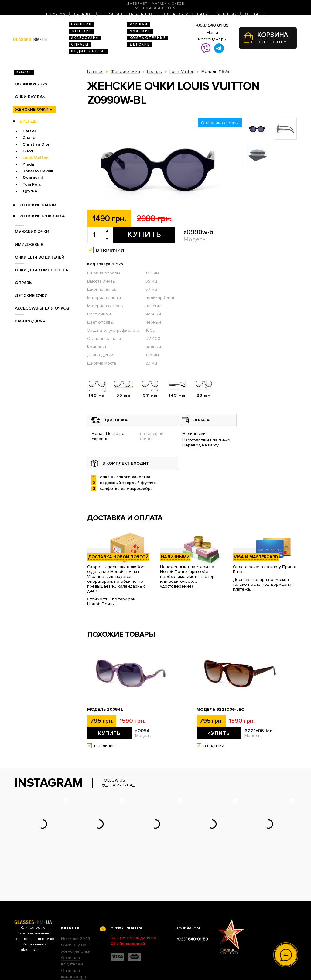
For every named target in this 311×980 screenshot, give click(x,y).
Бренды (29, 121)
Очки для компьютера (41, 270)
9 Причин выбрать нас (127, 14)
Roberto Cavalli (38, 171)
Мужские (140, 31)
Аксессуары (85, 38)
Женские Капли (38, 205)
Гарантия (226, 14)
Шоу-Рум (56, 14)
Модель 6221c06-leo (220, 710)
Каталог (83, 14)
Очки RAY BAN (30, 97)
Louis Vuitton (36, 158)
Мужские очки (32, 232)
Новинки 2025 (31, 84)
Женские (81, 31)
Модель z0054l (105, 710)
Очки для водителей (40, 257)
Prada (28, 164)
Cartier (29, 131)
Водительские (89, 51)
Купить (144, 235)
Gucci (28, 151)
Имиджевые (29, 244)
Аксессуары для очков (42, 308)
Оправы (80, 44)
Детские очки (31, 295)
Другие (30, 191)
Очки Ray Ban (75, 907)
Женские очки (32, 109)
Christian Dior (36, 144)
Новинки (82, 24)
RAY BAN (139, 24)
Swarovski (32, 178)
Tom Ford (32, 184)
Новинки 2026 (76, 901)
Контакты (256, 14)
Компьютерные (148, 38)
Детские (140, 44)
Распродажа (30, 321)
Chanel (29, 138)
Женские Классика (42, 216)
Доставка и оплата (185, 14)
